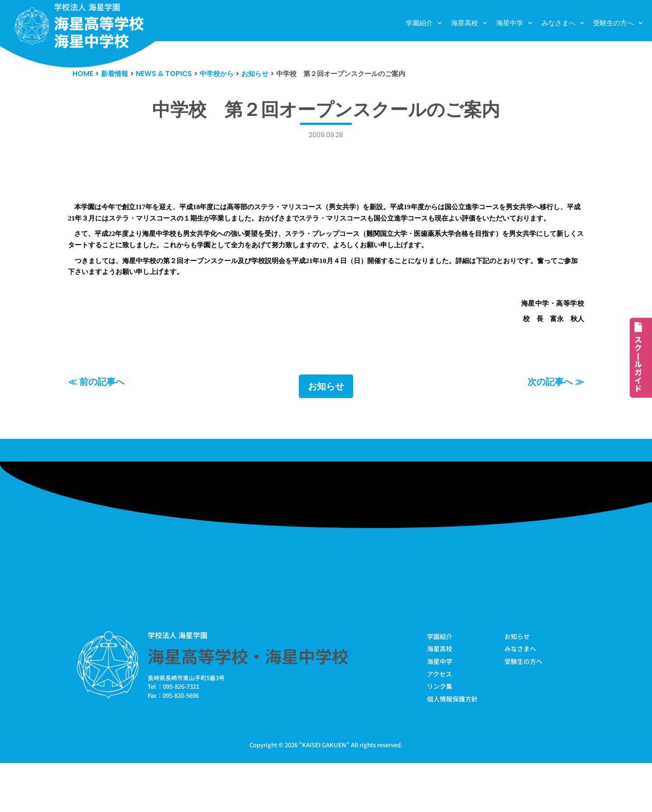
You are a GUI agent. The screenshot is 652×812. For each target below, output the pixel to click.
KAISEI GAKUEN (324, 793)
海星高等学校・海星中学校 (248, 701)
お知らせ (326, 430)
